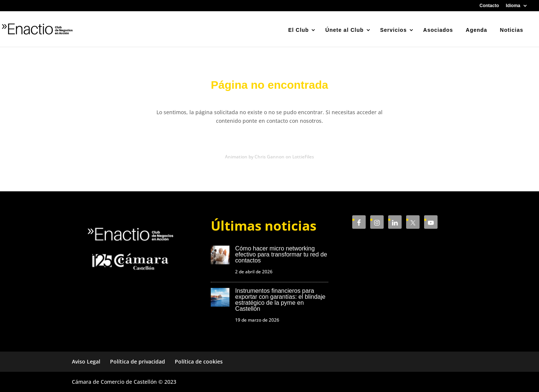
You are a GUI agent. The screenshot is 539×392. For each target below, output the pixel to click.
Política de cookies (199, 361)
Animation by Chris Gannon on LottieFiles (269, 157)
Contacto (489, 6)
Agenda (476, 30)
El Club (299, 30)
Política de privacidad (138, 361)
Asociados (438, 30)
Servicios (393, 30)
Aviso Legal (86, 361)
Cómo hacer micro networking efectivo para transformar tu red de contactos (281, 254)
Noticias (512, 30)
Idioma (513, 6)
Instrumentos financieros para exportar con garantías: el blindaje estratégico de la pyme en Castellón (280, 300)
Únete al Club (344, 30)
